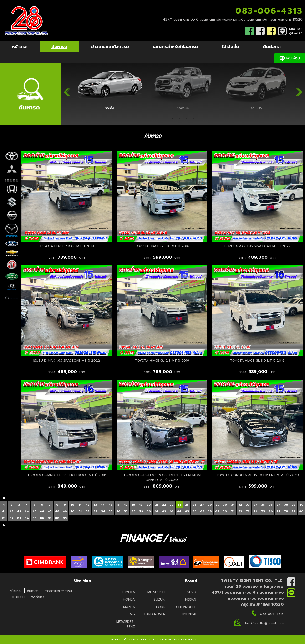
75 (263, 511)
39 (294, 505)
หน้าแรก (20, 47)
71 (233, 511)
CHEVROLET (186, 607)
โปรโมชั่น (230, 47)
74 (256, 511)
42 (12, 511)
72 (240, 511)
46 (42, 511)
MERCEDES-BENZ (126, 624)
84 (27, 518)
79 (294, 511)
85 (34, 518)
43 (19, 511)
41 (4, 511)
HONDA (129, 600)
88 (57, 518)
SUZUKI (160, 600)
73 (248, 511)
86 (42, 518)
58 (134, 511)
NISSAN (191, 600)
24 (179, 505)
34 (256, 505)
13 (95, 505)
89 (65, 518)
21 (156, 505)
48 (57, 511)
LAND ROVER (155, 614)
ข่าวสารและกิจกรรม (110, 47)
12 (88, 505)
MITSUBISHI (156, 592)
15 (111, 505)
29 (217, 505)
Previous (67, 90)
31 (233, 505)
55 (111, 511)
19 (141, 505)
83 (19, 518)
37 (278, 505)
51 (80, 511)
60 (149, 511)
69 (217, 511)
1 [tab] (172, 119)
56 (118, 511)
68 (210, 511)
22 (164, 505)
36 (271, 505)
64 (179, 511)
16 (118, 505)
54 (103, 511)
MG (132, 614)
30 (225, 505)
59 (141, 511)
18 (133, 505)
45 (34, 511)
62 (164, 511)
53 (95, 511)
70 (225, 511)
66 (194, 511)
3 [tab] (187, 119)
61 (156, 511)
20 (149, 505)
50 (72, 511)
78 (286, 511)
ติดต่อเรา (272, 47)
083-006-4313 (269, 11)
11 (80, 505)
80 (301, 511)
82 (12, 518)
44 (27, 511)
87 (50, 518)
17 (126, 505)
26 (195, 505)
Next (299, 90)
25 (187, 505)
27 (202, 505)
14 (103, 505)
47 (50, 511)
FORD (161, 607)
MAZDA (129, 607)
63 (172, 511)
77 (278, 511)
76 (271, 511)
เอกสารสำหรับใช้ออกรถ (175, 47)
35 (263, 505)
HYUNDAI (189, 614)
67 (202, 511)
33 (248, 505)
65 (187, 511)
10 (73, 505)
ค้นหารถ (59, 47)
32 (240, 505)
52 (88, 511)
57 (126, 511)
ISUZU (191, 592)
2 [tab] (179, 119)
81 (4, 518)
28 (210, 505)
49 (65, 511)
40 (301, 505)
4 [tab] (194, 119)
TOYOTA (128, 592)
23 (172, 505)
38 (286, 505)
